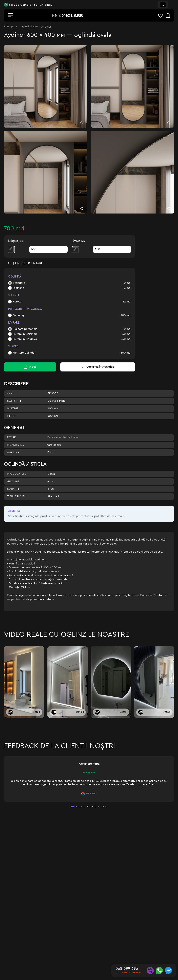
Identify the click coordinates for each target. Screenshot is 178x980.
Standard (19, 283)
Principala (10, 27)
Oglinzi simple (29, 27)
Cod (10, 394)
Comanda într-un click (98, 367)
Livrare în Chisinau (25, 334)
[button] (73, 807)
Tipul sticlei (16, 496)
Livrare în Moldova (25, 339)
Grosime (13, 482)
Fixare (11, 437)
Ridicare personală (25, 329)
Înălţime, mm (16, 241)
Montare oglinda (24, 353)
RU (163, 5)
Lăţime (12, 416)
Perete (17, 302)
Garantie (14, 489)
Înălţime (13, 409)
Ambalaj (13, 453)
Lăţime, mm (79, 241)
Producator (16, 474)
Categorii (14, 401)
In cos (33, 367)
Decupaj (18, 315)
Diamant (18, 288)
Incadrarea (15, 445)
